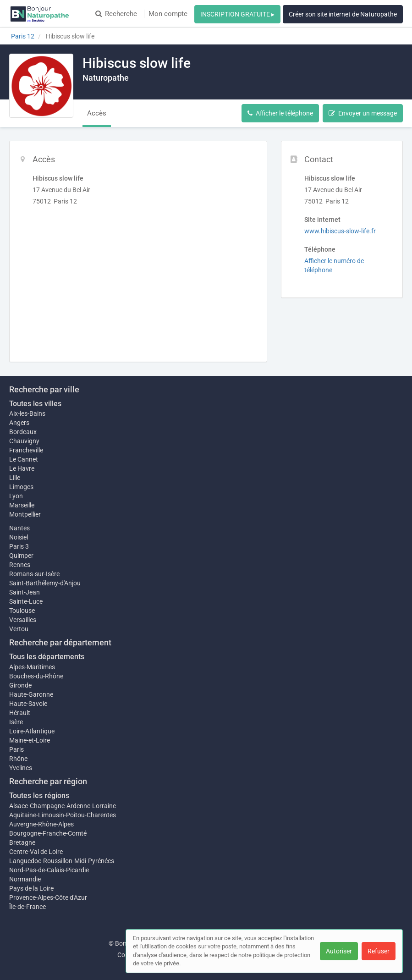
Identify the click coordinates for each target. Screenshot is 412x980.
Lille (15, 478)
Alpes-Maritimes (32, 667)
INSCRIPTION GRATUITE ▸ (237, 14)
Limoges (21, 487)
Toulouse (22, 611)
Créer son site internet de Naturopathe (343, 14)
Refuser (379, 951)
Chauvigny (24, 441)
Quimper (21, 556)
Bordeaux (23, 432)
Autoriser (339, 951)
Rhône (18, 759)
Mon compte (168, 14)
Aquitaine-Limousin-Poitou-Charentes (63, 815)
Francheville (26, 450)
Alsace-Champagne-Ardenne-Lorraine (63, 806)
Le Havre (22, 468)
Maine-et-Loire (30, 740)
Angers (19, 423)
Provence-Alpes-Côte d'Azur (48, 897)
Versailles (23, 620)
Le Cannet (24, 459)
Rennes (20, 565)
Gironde (20, 685)
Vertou (19, 629)
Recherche (116, 14)
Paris (16, 749)
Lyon (16, 496)
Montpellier (25, 514)
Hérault (20, 713)
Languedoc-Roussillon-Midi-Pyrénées (62, 861)
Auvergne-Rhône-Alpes (41, 824)
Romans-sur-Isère (34, 574)
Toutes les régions (39, 796)
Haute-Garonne (31, 694)
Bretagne (22, 842)
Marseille (22, 505)
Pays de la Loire (31, 888)
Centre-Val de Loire (36, 852)
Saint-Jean (25, 592)
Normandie (25, 879)
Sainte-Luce (26, 601)
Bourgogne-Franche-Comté (48, 833)
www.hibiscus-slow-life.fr (340, 231)
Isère (16, 722)
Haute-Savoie (28, 704)
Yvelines (21, 768)
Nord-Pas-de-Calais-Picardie (49, 870)
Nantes (19, 528)
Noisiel (19, 537)
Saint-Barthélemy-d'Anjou (45, 583)
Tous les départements (47, 657)
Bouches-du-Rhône (36, 676)
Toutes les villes (35, 404)
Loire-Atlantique (32, 731)
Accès (97, 113)
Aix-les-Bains (27, 413)
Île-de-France (27, 907)
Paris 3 (19, 546)
